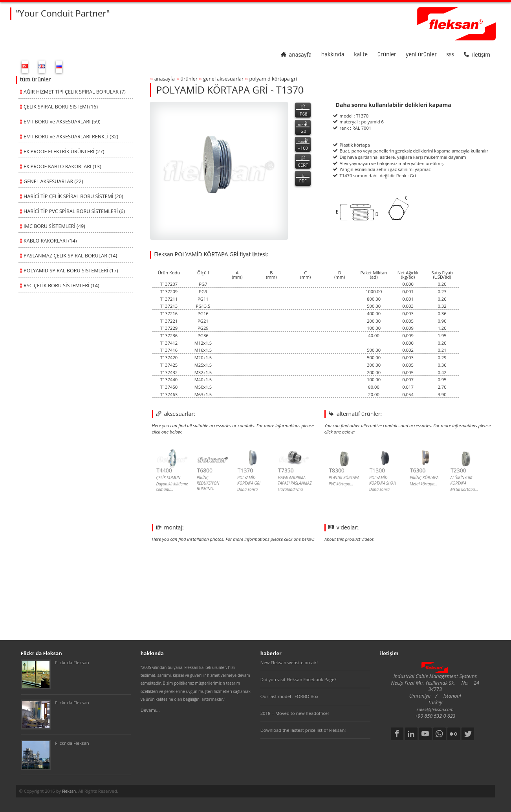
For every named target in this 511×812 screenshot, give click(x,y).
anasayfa (296, 54)
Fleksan (69, 791)
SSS (450, 54)
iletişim (477, 54)
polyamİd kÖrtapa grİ (273, 79)
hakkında (333, 54)
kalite (361, 54)
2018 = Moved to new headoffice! (295, 713)
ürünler (387, 54)
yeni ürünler (421, 54)
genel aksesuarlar (223, 79)
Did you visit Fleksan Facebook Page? (299, 679)
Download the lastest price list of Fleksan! (303, 730)
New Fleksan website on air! (289, 662)
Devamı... (150, 710)
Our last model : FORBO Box (289, 696)
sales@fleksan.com (435, 709)
